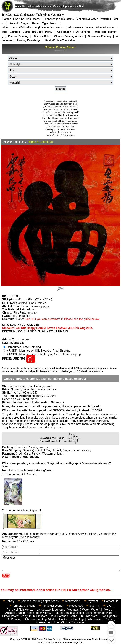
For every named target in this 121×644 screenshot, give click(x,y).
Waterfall (106, 19)
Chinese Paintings (13, 142)
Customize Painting (99, 36)
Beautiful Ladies (23, 28)
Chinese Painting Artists (69, 36)
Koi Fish (26, 19)
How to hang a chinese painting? (28, 470)
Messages (61, 563)
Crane (26, 32)
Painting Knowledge (29, 40)
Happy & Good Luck (40, 142)
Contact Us (111, 601)
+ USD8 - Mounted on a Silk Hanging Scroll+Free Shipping (42, 354)
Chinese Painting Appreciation (40, 601)
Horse (36, 23)
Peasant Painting (18, 36)
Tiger (45, 23)
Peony (90, 28)
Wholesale (94, 619)
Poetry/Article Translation (60, 40)
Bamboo (15, 32)
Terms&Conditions (24, 606)
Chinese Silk (41, 36)
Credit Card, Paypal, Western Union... (39, 454)
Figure (6, 28)
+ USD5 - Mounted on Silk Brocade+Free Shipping (37, 351)
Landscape (52, 19)
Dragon (25, 23)
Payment (92, 601)
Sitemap (94, 606)
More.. (37, 19)
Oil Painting (83, 32)
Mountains (67, 19)
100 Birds (37, 32)
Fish (16, 19)
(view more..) (69, 135)
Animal (14, 23)
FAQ (109, 606)
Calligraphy (64, 32)
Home (6, 19)
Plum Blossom (105, 28)
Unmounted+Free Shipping (22, 347)
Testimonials (73, 601)
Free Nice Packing (31, 447)
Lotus (52, 616)
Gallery (10, 601)
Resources (76, 606)
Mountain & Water (87, 19)
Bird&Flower (76, 28)
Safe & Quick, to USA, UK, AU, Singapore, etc (57, 450)
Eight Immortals (44, 28)
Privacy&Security (52, 606)
